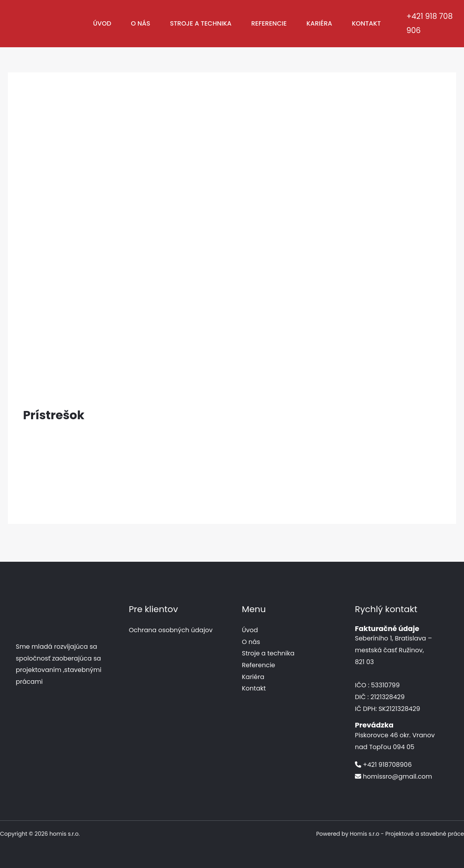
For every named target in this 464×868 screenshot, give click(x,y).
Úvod (102, 23)
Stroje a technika (200, 23)
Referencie (269, 23)
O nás (140, 23)
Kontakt (366, 23)
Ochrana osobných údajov (171, 630)
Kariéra (319, 23)
